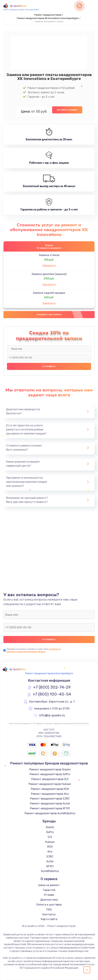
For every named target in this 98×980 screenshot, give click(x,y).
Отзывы (49, 895)
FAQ (49, 909)
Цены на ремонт (49, 885)
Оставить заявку (67, 110)
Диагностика (49, 900)
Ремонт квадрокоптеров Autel (50, 803)
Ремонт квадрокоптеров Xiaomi (50, 769)
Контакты (49, 914)
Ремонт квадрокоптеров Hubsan (50, 784)
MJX (50, 847)
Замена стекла (49, 255)
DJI (50, 837)
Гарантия (49, 890)
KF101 (50, 866)
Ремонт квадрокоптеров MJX (50, 789)
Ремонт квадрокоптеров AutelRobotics (50, 813)
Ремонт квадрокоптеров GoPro (50, 774)
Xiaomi (50, 827)
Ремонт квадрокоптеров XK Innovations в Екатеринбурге (48, 18)
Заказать (49, 266)
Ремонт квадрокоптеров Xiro (50, 794)
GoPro (50, 832)
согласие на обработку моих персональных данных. (34, 650)
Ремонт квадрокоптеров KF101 (50, 808)
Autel (50, 861)
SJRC (50, 856)
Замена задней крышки (49, 293)
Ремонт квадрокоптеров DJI (50, 779)
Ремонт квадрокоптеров (48, 15)
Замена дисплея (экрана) (49, 274)
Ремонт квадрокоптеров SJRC (50, 799)
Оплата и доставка (49, 905)
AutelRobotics (50, 871)
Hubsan (50, 842)
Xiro (50, 852)
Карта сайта (49, 919)
